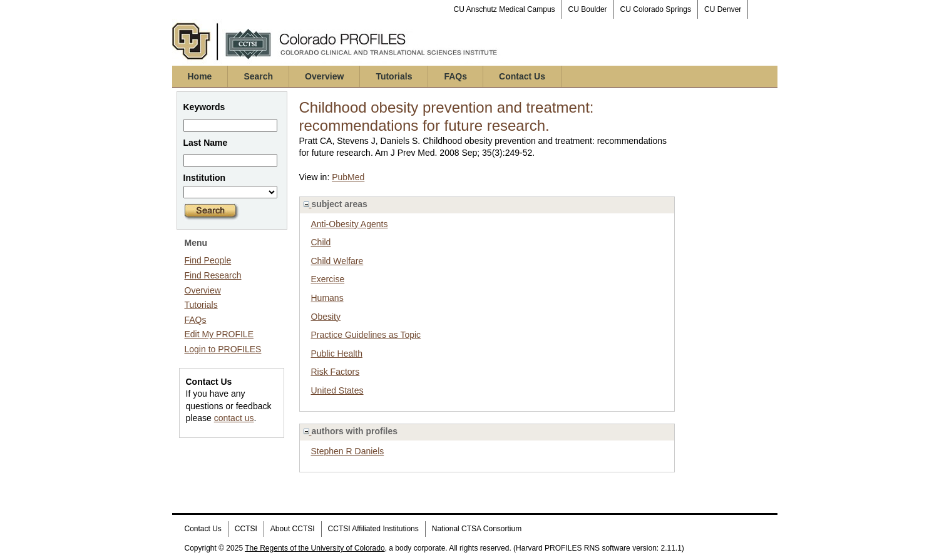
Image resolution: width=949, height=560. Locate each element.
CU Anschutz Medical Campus (505, 9)
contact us (234, 418)
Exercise (328, 279)
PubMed (348, 177)
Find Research (213, 275)
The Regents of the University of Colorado (315, 548)
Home (200, 76)
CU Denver (723, 9)
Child (321, 242)
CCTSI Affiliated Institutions (373, 529)
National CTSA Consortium (477, 529)
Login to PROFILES (223, 349)
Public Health (337, 354)
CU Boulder (588, 9)
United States (337, 390)
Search (258, 76)
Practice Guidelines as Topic (366, 335)
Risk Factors (336, 372)
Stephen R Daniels (348, 451)
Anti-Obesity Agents (350, 224)
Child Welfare (337, 261)
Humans (327, 298)
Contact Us (522, 76)
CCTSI (246, 529)
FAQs (455, 76)
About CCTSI (293, 529)
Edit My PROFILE (219, 334)
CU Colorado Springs (656, 9)
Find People (208, 260)
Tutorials (394, 76)
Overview (324, 76)
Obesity (326, 317)
